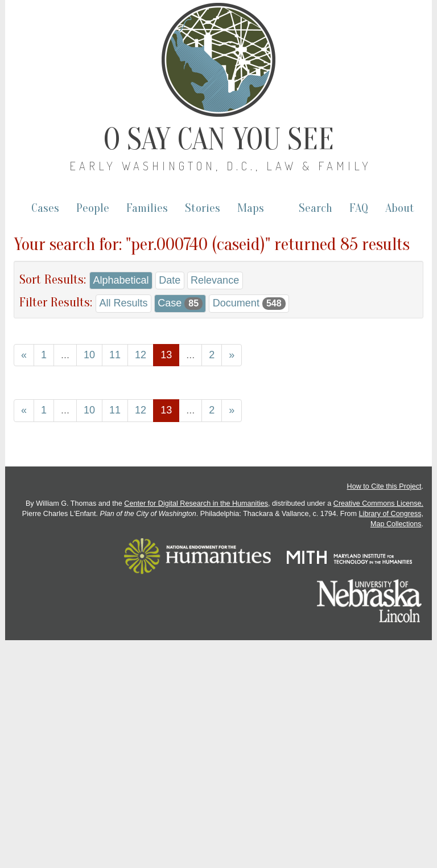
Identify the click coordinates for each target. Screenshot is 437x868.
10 (89, 355)
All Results (123, 303)
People (93, 208)
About (400, 208)
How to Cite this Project (384, 486)
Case (180, 304)
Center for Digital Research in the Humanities (196, 503)
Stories (203, 208)
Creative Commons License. (378, 503)
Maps (251, 208)
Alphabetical (121, 280)
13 (166, 355)
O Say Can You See (219, 140)
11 (115, 355)
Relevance (215, 280)
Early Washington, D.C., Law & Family (220, 166)
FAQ (359, 208)
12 (141, 355)
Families (147, 208)
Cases (45, 208)
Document (249, 304)
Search (316, 208)
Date (170, 280)
